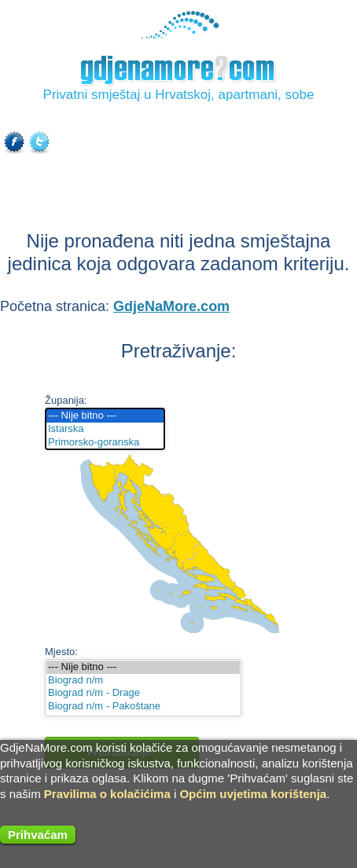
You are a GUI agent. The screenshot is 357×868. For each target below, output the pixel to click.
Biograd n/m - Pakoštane (143, 707)
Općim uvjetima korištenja (253, 794)
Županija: (66, 400)
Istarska (105, 429)
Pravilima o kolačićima (107, 794)
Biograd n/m (143, 681)
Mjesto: (61, 652)
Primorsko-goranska (105, 443)
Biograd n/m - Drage (143, 693)
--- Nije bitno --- (105, 416)
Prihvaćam (38, 835)
